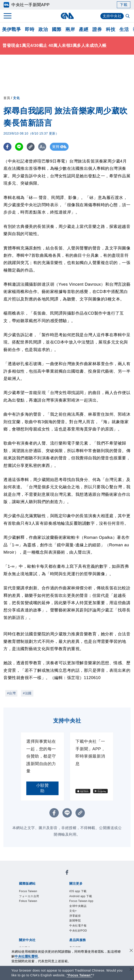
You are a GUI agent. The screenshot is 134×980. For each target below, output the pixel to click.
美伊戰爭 (11, 29)
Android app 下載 (81, 896)
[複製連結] (31, 147)
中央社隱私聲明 (26, 956)
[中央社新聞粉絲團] (67, 873)
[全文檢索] (128, 16)
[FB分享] (7, 147)
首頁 (7, 98)
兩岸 (70, 29)
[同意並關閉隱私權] (131, 951)
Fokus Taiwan (28, 901)
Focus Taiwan (28, 891)
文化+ (73, 911)
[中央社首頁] (67, 16)
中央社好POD (78, 931)
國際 (57, 29)
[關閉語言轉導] (131, 970)
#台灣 (11, 693)
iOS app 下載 (78, 891)
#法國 (27, 693)
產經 (84, 29)
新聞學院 (75, 921)
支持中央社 (112, 16)
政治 (43, 29)
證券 (97, 29)
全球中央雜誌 (78, 906)
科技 (111, 29)
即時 (30, 29)
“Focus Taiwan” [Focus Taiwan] (79, 975)
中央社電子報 (78, 926)
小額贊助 (43, 788)
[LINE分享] (19, 147)
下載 (124, 5)
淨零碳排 (75, 916)
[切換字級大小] (42, 147)
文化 (16, 98)
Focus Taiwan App (81, 901)
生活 (124, 29)
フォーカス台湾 (29, 896)
